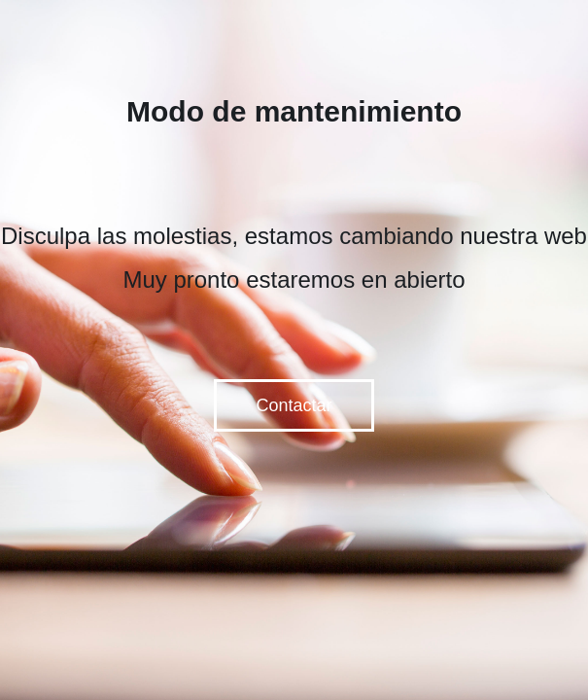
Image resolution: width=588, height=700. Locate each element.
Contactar (294, 405)
